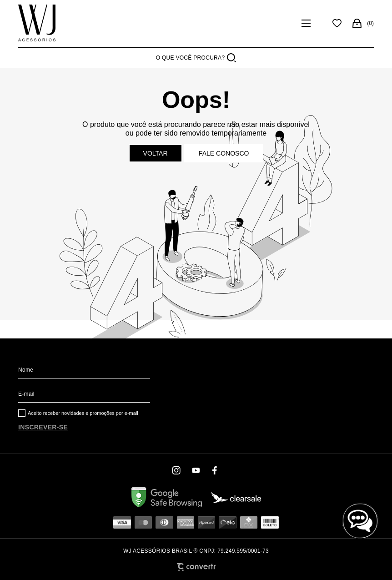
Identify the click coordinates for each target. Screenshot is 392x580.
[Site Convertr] (196, 567)
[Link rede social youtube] (196, 470)
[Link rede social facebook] (215, 470)
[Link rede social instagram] (177, 470)
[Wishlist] (337, 23)
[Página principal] (37, 23)
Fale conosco (224, 153)
